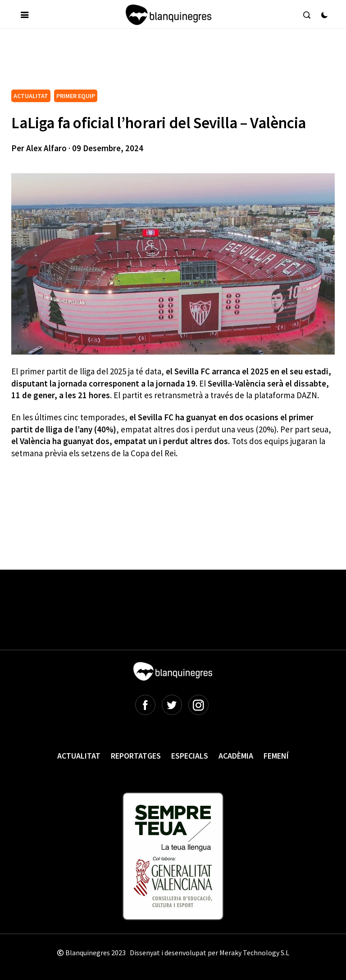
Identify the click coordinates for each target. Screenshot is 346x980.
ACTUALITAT (31, 96)
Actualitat (79, 756)
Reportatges (136, 756)
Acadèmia (236, 756)
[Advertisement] (175, 63)
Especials (190, 756)
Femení (276, 756)
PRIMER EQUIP (76, 96)
